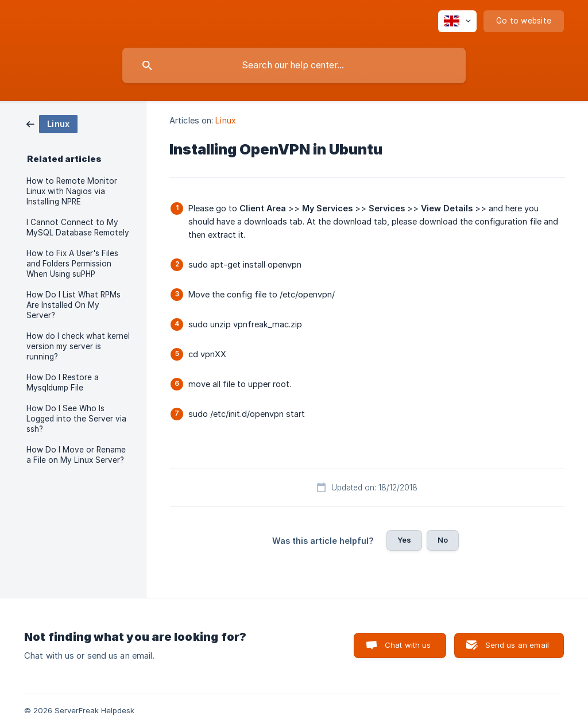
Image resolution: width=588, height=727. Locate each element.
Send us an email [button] (517, 645)
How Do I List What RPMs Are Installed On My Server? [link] (73, 305)
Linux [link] (226, 120)
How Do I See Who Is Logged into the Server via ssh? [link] (76, 419)
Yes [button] (404, 540)
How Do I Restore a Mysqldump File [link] (63, 382)
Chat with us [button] (408, 645)
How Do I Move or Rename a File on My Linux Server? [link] (76, 455)
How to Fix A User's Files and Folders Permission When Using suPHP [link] (72, 264)
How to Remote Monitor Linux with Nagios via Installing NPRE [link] (72, 191)
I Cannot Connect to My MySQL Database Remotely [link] (78, 227)
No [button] (443, 540)
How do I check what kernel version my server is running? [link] (78, 346)
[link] (52, 123)
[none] (457, 21)
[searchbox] (294, 65)
